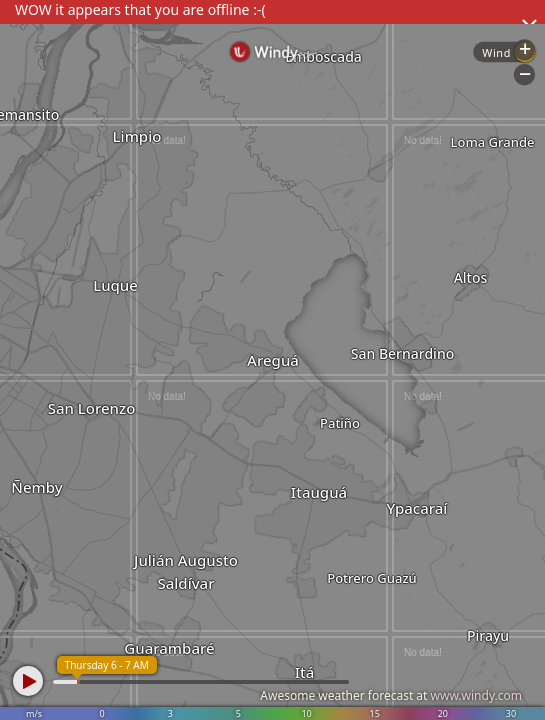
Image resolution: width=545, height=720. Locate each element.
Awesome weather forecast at (391, 695)
